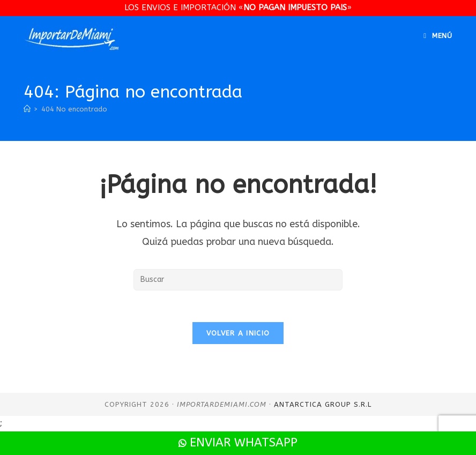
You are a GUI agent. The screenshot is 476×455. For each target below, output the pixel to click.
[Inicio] (27, 109)
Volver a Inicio (238, 334)
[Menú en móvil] (438, 36)
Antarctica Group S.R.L (323, 405)
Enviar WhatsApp (238, 443)
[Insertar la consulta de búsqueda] (238, 280)
